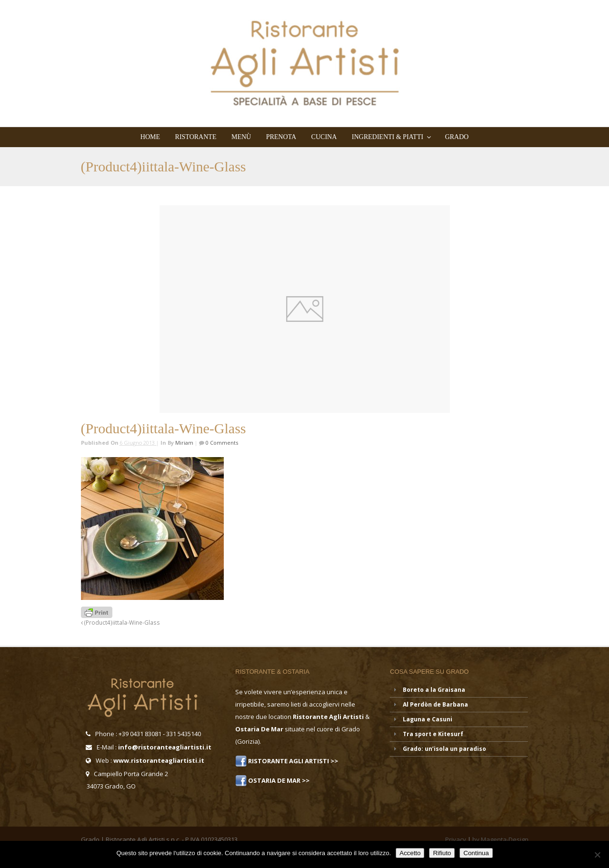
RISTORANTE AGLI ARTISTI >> (292, 761)
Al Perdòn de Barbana (435, 704)
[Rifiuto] (597, 855)
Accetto (410, 853)
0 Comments (221, 443)
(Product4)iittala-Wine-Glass (120, 622)
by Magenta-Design (500, 839)
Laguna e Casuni (428, 719)
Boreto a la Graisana (434, 690)
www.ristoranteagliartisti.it (159, 760)
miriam (184, 443)
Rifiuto (442, 853)
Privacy (456, 839)
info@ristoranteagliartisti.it (165, 747)
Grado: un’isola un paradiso (444, 749)
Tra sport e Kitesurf (433, 734)
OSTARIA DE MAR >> (278, 780)
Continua (476, 853)
